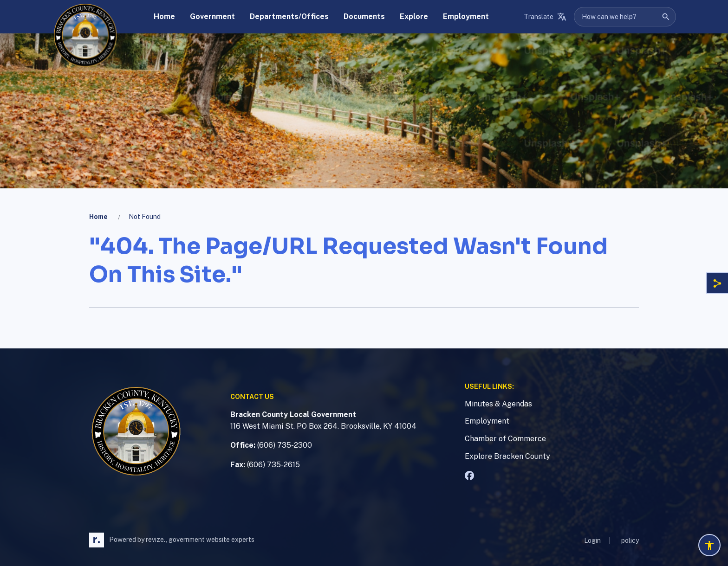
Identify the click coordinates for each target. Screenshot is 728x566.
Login (592, 540)
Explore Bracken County (507, 456)
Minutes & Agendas (498, 404)
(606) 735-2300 (285, 445)
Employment (487, 421)
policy (630, 540)
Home (98, 217)
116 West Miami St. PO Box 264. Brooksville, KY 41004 (323, 426)
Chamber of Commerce (505, 439)
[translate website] (545, 17)
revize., (156, 540)
